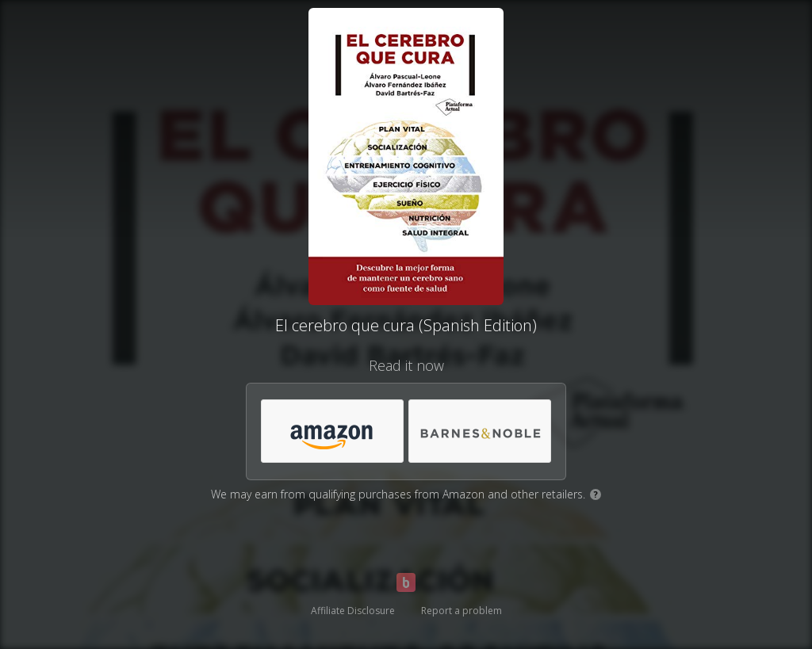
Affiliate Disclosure (353, 611)
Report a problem (462, 611)
